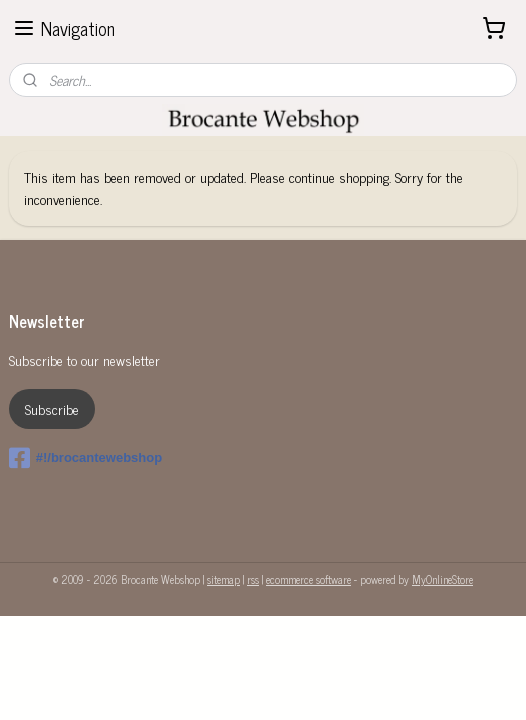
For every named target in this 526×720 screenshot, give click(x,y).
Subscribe (52, 408)
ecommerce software (308, 579)
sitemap (223, 579)
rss (253, 579)
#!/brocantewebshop (85, 458)
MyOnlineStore (442, 579)
